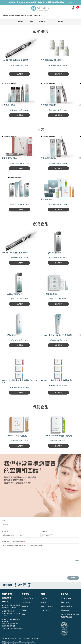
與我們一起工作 (47, 606)
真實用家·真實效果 (21, 15)
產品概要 (11, 15)
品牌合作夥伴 (38, 15)
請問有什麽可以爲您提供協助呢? (13, 542)
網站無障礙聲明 (66, 606)
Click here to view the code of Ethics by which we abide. (19, 642)
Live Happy (46, 610)
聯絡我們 (25, 610)
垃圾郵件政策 (66, 610)
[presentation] (18, 568)
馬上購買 (70, 2)
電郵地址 (6, 531)
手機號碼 (44, 531)
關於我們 (30, 15)
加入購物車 (19, 74)
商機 (23, 614)
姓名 (4, 521)
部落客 (44, 602)
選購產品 (5, 15)
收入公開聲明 (66, 598)
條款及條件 (65, 602)
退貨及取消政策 (28, 598)
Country (78, 7)
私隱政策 (25, 606)
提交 (73, 578)
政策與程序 (26, 602)
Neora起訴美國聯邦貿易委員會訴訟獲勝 (70, 616)
